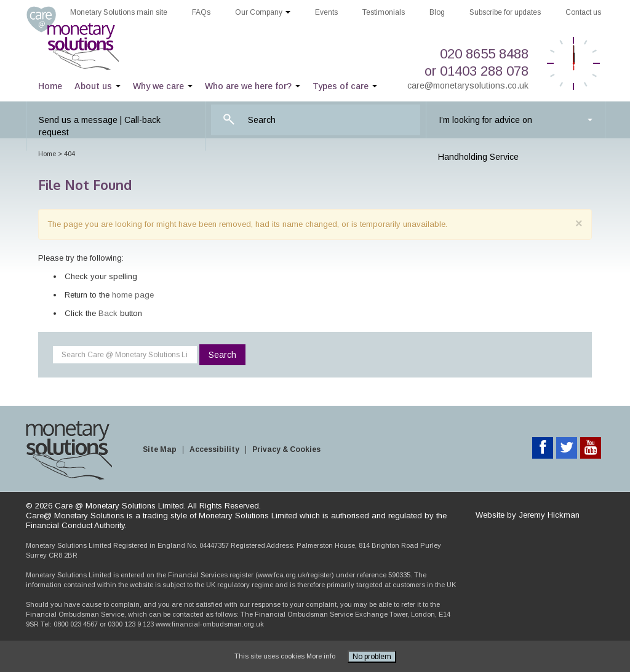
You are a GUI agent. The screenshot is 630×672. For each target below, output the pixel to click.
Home (50, 86)
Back (108, 313)
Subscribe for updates (505, 12)
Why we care (163, 86)
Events (326, 12)
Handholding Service (478, 157)
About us (98, 86)
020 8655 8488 (484, 54)
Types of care (345, 86)
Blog (437, 12)
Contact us (583, 12)
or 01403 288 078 (476, 71)
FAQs (201, 12)
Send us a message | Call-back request (100, 126)
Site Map (160, 449)
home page (133, 295)
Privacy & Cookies (286, 449)
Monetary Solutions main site (119, 12)
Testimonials (384, 12)
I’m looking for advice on (516, 120)
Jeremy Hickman (549, 515)
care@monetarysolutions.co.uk (468, 85)
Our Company (263, 12)
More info (321, 656)
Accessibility (214, 449)
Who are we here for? (253, 86)
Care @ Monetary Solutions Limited (87, 38)
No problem (372, 657)
